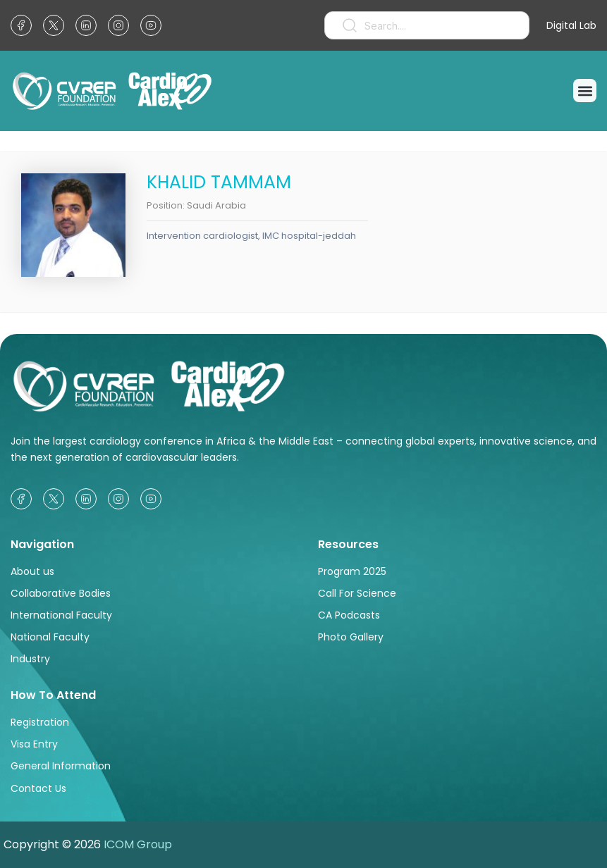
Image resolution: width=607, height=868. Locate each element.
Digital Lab (571, 25)
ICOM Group (138, 844)
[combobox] (427, 25)
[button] (585, 91)
